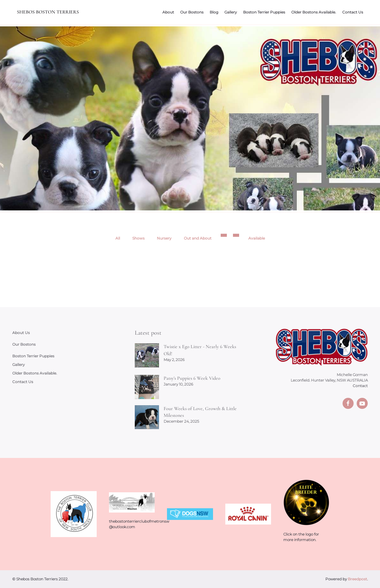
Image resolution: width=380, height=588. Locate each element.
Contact (360, 386)
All (118, 238)
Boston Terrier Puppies (264, 12)
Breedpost (357, 579)
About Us (21, 333)
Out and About (198, 238)
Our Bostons (192, 12)
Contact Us (353, 12)
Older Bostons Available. (314, 12)
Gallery (231, 12)
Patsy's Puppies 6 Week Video (192, 378)
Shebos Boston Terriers (48, 12)
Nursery (164, 238)
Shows (138, 238)
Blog (214, 12)
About (168, 12)
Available (257, 238)
